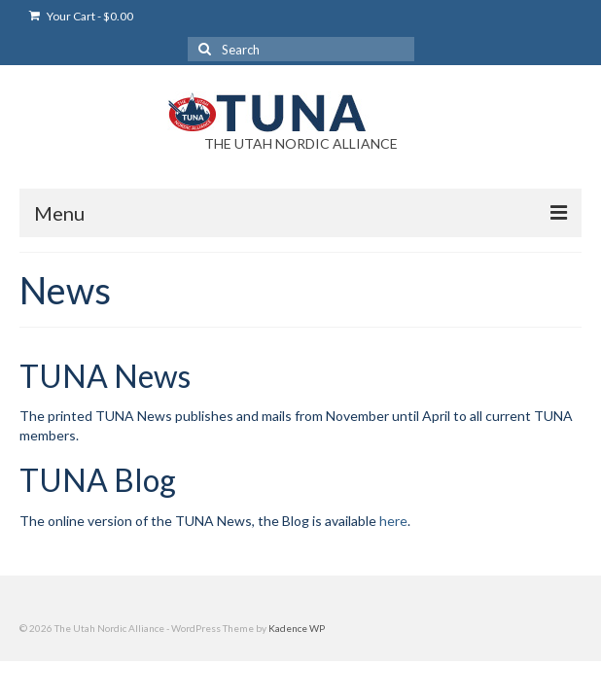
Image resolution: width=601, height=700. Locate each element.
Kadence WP (297, 628)
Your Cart (81, 16)
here (393, 521)
